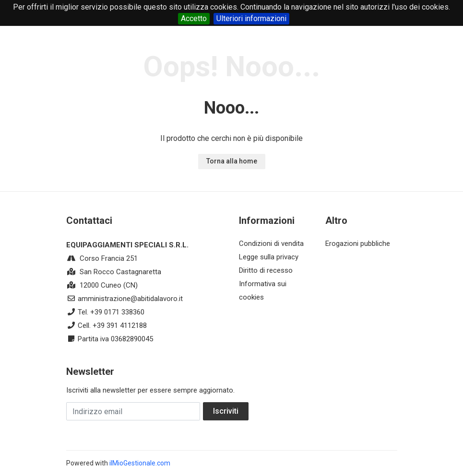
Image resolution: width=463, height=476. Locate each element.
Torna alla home (232, 161)
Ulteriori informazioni (251, 18)
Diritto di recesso (266, 270)
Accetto (194, 18)
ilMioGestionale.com (140, 463)
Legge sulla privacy (269, 257)
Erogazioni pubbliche (358, 244)
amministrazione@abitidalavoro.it (130, 299)
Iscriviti (226, 411)
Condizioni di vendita (271, 244)
